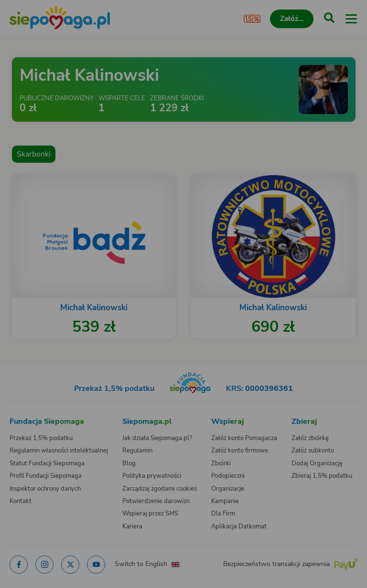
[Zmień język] (27, 357)
